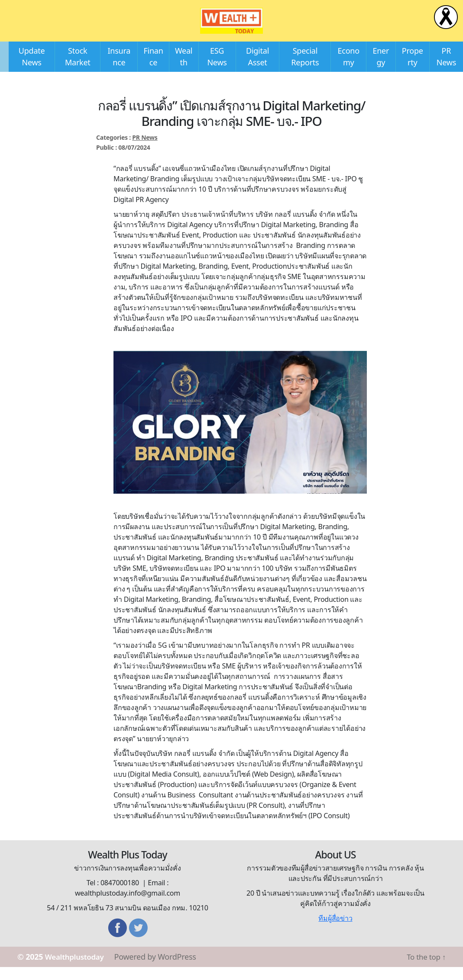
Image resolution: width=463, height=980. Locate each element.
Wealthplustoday (77, 970)
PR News (145, 150)
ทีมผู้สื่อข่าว (335, 931)
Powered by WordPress (161, 970)
